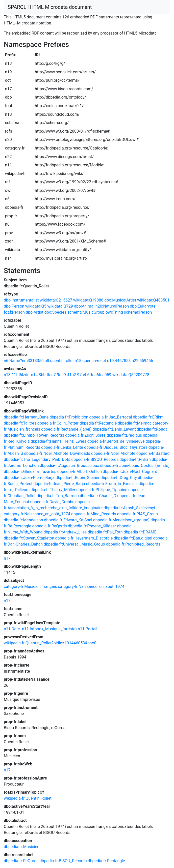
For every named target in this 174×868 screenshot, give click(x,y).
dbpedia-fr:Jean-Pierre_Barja (29, 478)
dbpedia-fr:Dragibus (124, 435)
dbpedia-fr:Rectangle (98, 423)
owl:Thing (114, 312)
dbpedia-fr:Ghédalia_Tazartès (30, 472)
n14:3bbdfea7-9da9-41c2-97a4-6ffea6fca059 (71, 375)
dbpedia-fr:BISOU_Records (95, 459)
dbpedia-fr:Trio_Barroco (58, 496)
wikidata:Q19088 (88, 300)
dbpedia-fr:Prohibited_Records (133, 544)
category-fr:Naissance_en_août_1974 (37, 514)
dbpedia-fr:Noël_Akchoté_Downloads (57, 453)
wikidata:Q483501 (153, 300)
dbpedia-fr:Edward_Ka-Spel (68, 520)
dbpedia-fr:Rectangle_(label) (66, 429)
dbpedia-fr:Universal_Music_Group (74, 544)
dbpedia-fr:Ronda (152, 429)
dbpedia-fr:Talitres (20, 423)
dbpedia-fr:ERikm (148, 417)
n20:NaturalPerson (112, 306)
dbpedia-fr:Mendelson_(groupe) (121, 520)
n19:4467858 (119, 361)
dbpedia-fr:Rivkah (135, 459)
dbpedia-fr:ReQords (49, 526)
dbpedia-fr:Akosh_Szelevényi (129, 508)
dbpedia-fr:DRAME (140, 532)
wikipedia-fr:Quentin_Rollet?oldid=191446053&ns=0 (50, 643)
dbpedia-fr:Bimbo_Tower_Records (34, 435)
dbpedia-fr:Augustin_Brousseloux (69, 466)
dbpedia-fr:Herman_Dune (26, 417)
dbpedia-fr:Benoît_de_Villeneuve (116, 441)
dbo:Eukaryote (143, 306)
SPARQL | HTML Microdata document (50, 7)
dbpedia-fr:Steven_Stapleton (29, 538)
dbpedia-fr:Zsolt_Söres (85, 435)
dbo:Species (55, 312)
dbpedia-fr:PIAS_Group (138, 514)
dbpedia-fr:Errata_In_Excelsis (112, 484)
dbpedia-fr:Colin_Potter (58, 423)
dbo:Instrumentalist (21, 300)
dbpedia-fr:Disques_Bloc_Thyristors (116, 447)
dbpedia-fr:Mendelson (23, 520)
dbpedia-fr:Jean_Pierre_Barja (59, 484)
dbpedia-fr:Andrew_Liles (65, 532)
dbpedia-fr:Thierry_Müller (53, 490)
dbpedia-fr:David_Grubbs (52, 502)
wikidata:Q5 (36, 306)
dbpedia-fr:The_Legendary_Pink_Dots (37, 459)
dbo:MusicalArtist (120, 300)
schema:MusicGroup (86, 312)
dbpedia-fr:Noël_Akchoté (113, 453)
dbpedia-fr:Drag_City (119, 478)
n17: (8, 558)
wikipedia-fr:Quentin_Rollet (28, 798)
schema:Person (138, 312)
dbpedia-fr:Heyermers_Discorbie (84, 538)
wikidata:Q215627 (56, 300)
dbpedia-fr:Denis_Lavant (114, 429)
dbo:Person (14, 306)
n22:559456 (142, 361)
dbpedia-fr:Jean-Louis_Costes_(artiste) (135, 466)
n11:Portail (88, 629)
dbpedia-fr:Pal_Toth (105, 532)
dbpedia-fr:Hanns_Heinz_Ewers (58, 441)
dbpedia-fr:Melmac (135, 423)
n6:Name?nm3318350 (24, 361)
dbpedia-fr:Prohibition (69, 417)
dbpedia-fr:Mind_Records (94, 514)
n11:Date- (12, 629)
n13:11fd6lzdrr (17, 375)
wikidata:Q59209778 (131, 375)
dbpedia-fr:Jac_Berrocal (111, 417)
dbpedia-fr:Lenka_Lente (62, 447)
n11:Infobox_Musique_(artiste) (49, 629)
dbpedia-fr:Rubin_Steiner (78, 478)
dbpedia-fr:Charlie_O (98, 496)
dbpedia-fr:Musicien (22, 847)
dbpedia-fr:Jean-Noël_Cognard (130, 472)
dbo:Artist (35, 312)
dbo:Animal (84, 306)
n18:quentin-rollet (90, 361)
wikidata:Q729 (60, 306)
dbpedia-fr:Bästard (153, 453)
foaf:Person (14, 312)
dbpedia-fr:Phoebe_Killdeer (92, 526)
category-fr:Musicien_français (30, 587)
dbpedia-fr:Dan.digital (133, 538)
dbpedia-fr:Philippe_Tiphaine (102, 490)
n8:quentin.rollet (59, 361)
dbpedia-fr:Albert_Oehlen (80, 472)
